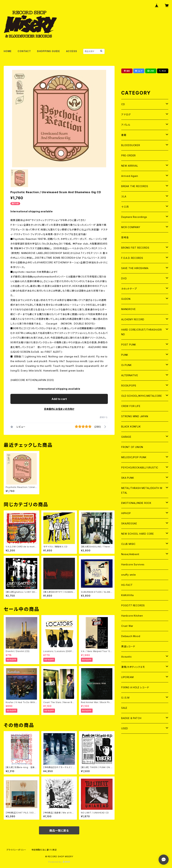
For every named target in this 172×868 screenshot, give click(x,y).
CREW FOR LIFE (131, 406)
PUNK (125, 355)
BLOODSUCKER (131, 145)
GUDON (126, 299)
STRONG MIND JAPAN (135, 416)
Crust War (127, 626)
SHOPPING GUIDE (48, 51)
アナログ (126, 114)
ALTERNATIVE (130, 375)
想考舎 (125, 237)
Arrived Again (130, 176)
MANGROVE (128, 309)
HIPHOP (126, 513)
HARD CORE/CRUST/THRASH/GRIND (142, 332)
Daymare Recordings (134, 217)
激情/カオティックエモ (133, 667)
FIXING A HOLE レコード (135, 687)
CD (123, 104)
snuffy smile (129, 575)
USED (125, 728)
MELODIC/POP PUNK (134, 457)
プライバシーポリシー (16, 850)
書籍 (124, 135)
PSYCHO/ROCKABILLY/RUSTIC (140, 468)
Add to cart (59, 399)
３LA (124, 196)
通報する (104, 417)
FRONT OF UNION (132, 447)
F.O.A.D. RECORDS (132, 258)
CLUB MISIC (128, 544)
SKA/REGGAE (129, 523)
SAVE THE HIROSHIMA (135, 268)
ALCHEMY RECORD (133, 319)
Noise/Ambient (130, 554)
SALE (124, 708)
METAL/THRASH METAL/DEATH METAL (142, 490)
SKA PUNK (128, 478)
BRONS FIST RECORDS (135, 248)
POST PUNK (129, 345)
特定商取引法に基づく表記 (44, 850)
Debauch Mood (131, 636)
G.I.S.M (125, 698)
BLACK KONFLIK (131, 427)
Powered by (59, 862)
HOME (8, 51)
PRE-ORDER (128, 155)
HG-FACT (127, 585)
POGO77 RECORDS (133, 605)
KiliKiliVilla (127, 595)
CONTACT (24, 51)
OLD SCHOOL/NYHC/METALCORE (142, 396)
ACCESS (72, 51)
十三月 (125, 207)
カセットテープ (129, 289)
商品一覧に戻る (59, 831)
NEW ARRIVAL (130, 166)
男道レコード (128, 646)
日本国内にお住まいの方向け (59, 409)
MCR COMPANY (131, 227)
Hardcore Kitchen (132, 616)
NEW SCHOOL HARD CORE (138, 534)
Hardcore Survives (133, 564)
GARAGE (126, 437)
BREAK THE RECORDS (135, 186)
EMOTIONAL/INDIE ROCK (136, 503)
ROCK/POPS (129, 386)
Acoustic (126, 657)
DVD (124, 278)
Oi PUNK (126, 365)
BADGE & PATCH (131, 718)
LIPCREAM (127, 677)
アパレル (126, 125)
